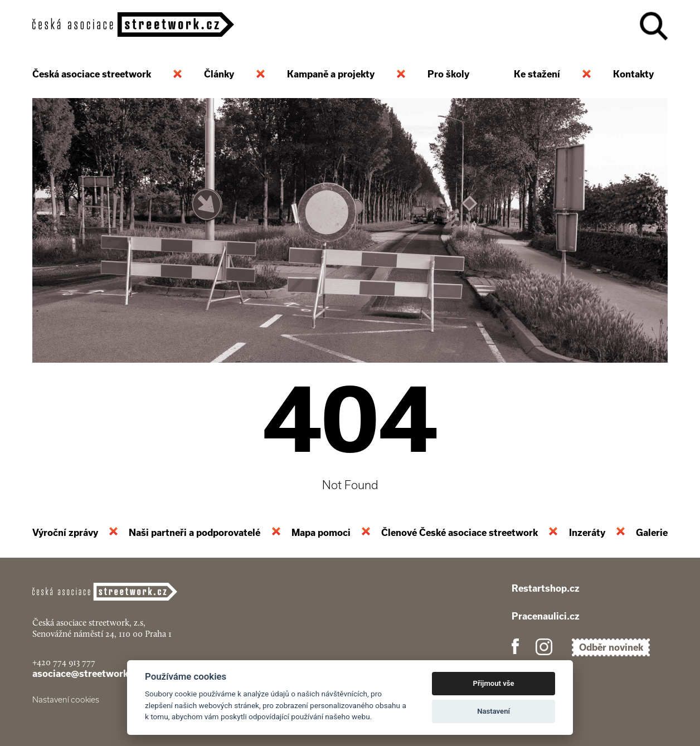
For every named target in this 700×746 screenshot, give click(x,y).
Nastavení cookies (66, 700)
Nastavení (494, 711)
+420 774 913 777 (64, 662)
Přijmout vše (494, 683)
